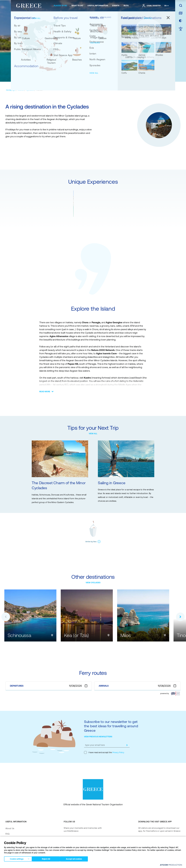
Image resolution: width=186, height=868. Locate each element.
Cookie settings (17, 858)
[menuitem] (60, 6)
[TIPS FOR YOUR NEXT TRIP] (118, 76)
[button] (6, 617)
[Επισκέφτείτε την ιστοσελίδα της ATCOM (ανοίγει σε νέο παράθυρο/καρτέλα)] (171, 865)
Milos (126, 635)
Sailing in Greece (112, 483)
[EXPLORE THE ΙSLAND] (90, 76)
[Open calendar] (86, 686)
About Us (10, 828)
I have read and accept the (104, 752)
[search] (181, 6)
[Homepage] (11, 90)
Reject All (47, 858)
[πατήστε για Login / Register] (151, 6)
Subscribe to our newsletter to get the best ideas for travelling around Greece (111, 726)
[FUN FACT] (70, 76)
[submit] (127, 745)
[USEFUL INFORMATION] (98, 6)
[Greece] (29, 5)
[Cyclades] (30, 90)
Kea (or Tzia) (76, 635)
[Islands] (21, 90)
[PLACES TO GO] (60, 6)
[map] (181, 13)
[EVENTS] (116, 6)
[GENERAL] (31, 76)
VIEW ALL (93, 434)
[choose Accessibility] (181, 29)
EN (165, 6)
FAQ (7, 834)
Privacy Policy (118, 752)
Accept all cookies (77, 858)
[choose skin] (181, 21)
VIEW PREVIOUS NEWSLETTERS (98, 737)
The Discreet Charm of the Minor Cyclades (59, 485)
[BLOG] (126, 6)
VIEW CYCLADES (93, 583)
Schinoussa (19, 635)
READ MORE (45, 392)
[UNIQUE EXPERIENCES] (50, 76)
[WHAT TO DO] (77, 6)
